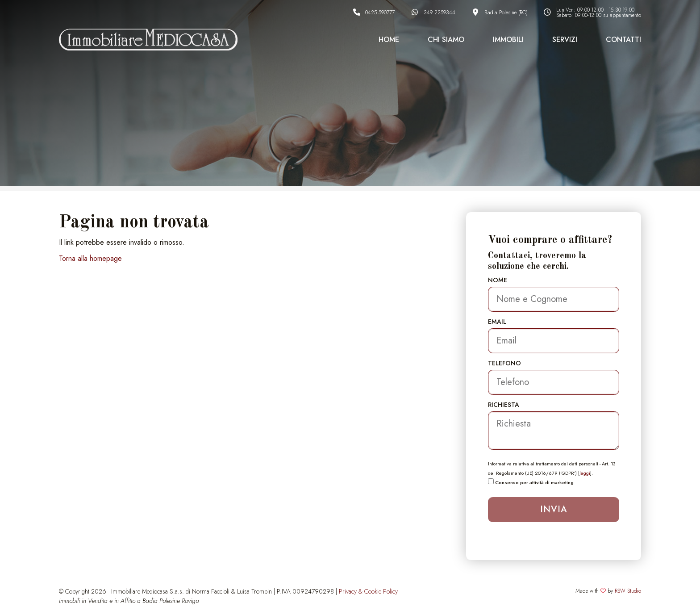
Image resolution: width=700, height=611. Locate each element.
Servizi (565, 40)
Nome (498, 280)
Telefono (504, 363)
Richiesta (504, 405)
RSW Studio (628, 591)
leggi (585, 473)
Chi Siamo (446, 40)
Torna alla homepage (90, 258)
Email (497, 322)
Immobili (508, 40)
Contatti (623, 40)
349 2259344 (440, 13)
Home (389, 40)
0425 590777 (380, 13)
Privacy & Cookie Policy (368, 591)
